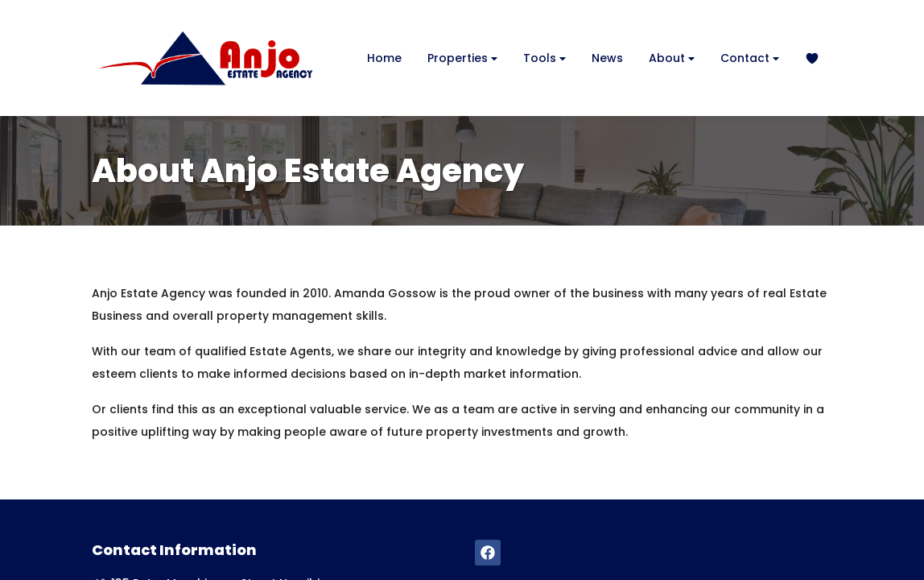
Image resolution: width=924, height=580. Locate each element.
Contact (750, 58)
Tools (544, 58)
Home (384, 58)
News (607, 58)
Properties (462, 58)
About (672, 58)
